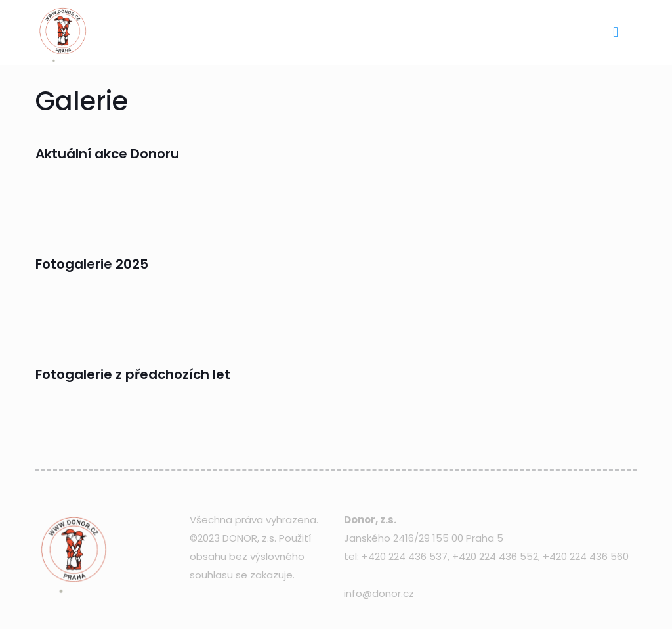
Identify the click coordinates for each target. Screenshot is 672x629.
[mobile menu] (616, 32)
